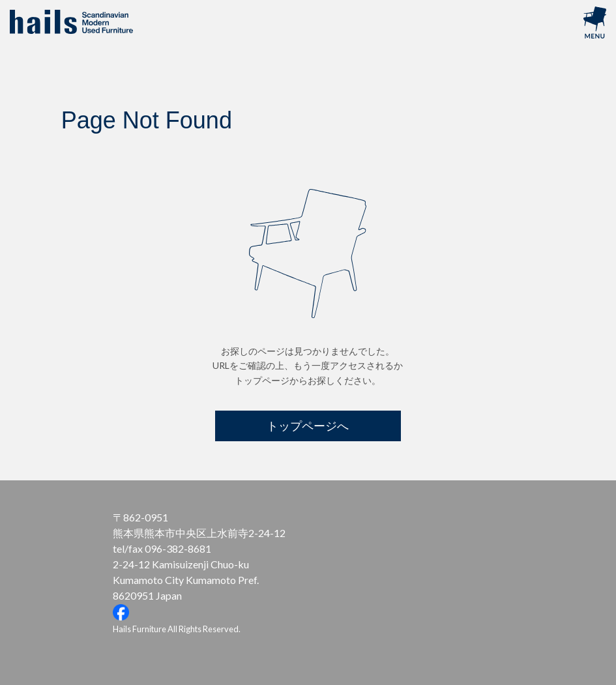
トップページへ (308, 426)
